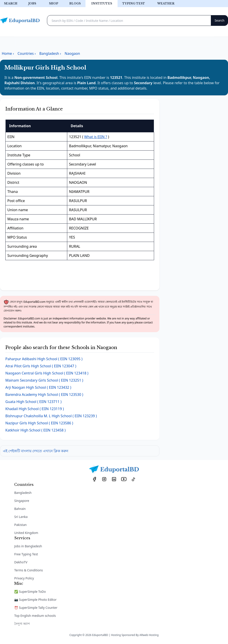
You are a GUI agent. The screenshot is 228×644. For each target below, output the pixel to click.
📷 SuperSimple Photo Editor (35, 600)
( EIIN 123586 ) (39, 423)
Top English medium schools (35, 616)
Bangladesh (23, 493)
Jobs (32, 3)
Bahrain (20, 509)
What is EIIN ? (96, 137)
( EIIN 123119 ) (35, 409)
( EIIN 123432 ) (38, 387)
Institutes (102, 3)
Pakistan (20, 525)
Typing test (134, 3)
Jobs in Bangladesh (28, 546)
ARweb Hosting (149, 635)
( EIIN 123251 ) (44, 380)
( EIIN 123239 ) (51, 416)
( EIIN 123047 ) (41, 366)
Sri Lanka (21, 517)
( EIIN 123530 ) (44, 395)
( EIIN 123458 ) (35, 430)
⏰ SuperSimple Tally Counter (36, 608)
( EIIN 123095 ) (44, 359)
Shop (54, 3)
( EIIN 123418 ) (47, 373)
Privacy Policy (24, 578)
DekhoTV (21, 562)
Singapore (22, 501)
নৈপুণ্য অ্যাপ (22, 624)
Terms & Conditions (29, 570)
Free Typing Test (26, 554)
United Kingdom (26, 533)
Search (11, 3)
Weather (166, 3)
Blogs (75, 3)
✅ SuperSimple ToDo (30, 592)
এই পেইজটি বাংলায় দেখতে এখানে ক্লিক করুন (36, 451)
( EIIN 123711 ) (33, 402)
